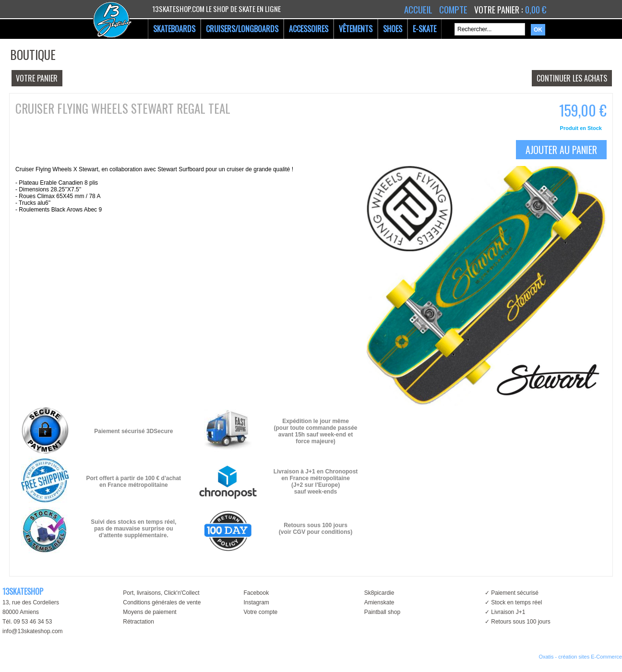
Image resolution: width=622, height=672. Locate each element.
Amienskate (379, 602)
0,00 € (536, 10)
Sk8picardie (379, 593)
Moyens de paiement (150, 612)
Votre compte (260, 612)
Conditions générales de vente (162, 602)
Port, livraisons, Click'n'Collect (161, 593)
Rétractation (138, 622)
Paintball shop (382, 612)
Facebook (256, 593)
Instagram (256, 602)
